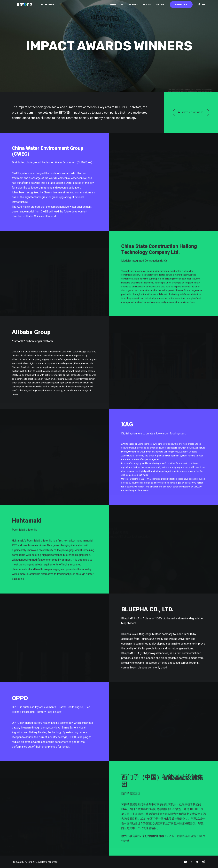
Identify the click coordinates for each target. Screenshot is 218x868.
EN (204, 7)
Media (147, 7)
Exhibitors (116, 7)
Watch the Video (191, 112)
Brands (52, 7)
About (160, 7)
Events (133, 7)
